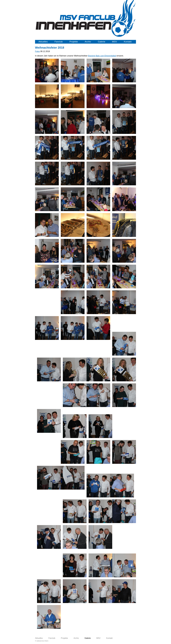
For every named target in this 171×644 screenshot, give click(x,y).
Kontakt (128, 42)
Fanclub (59, 42)
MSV (114, 42)
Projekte (74, 42)
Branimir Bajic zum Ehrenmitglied (102, 56)
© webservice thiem (42, 641)
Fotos (37, 51)
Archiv (88, 42)
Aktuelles (43, 42)
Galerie (102, 42)
